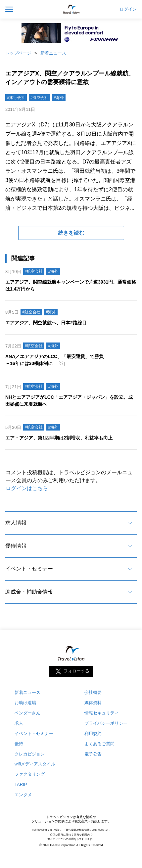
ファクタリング (30, 774)
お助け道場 (25, 703)
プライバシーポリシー (106, 723)
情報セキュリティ (102, 713)
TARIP (21, 784)
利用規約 (93, 733)
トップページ (18, 53)
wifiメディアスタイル (35, 764)
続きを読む (71, 233)
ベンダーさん (27, 713)
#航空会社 (40, 98)
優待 (19, 744)
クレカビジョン (30, 754)
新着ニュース (53, 53)
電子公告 (93, 754)
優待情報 (16, 546)
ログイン (128, 9)
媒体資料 (93, 703)
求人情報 (16, 523)
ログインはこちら (27, 488)
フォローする (76, 671)
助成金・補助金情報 (29, 592)
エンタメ (23, 795)
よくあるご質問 (99, 744)
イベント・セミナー (29, 569)
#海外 (59, 98)
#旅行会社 (16, 98)
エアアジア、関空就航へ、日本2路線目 (46, 323)
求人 (19, 723)
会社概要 (93, 692)
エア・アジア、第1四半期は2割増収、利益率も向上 (59, 438)
